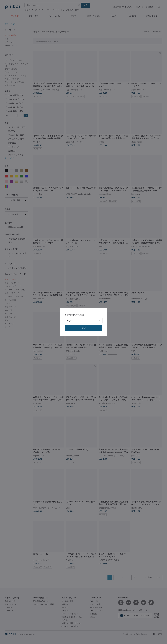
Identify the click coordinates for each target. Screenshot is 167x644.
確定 (84, 328)
